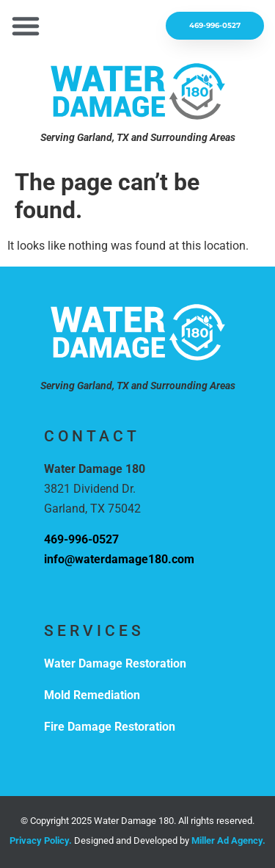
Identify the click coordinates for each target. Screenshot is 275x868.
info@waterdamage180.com (119, 559)
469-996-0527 (81, 539)
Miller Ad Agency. (228, 840)
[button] (26, 26)
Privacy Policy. (41, 840)
